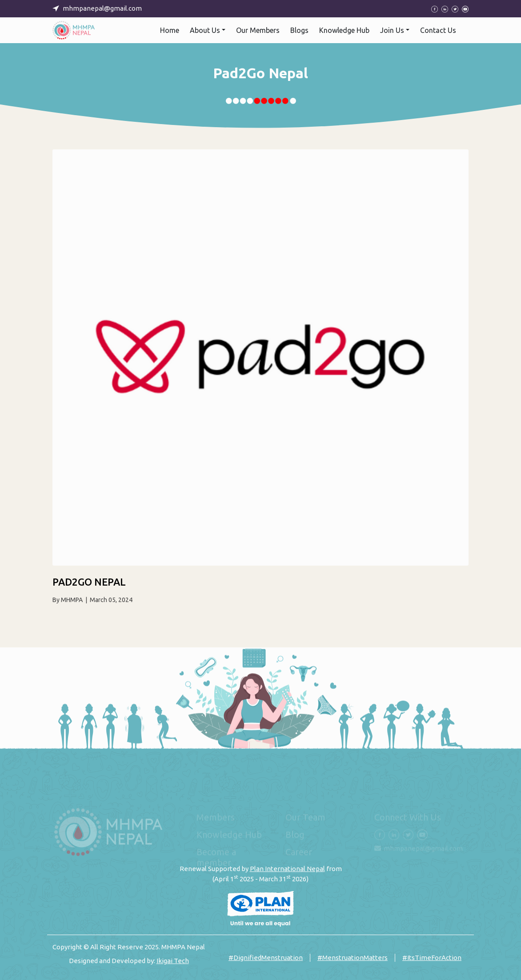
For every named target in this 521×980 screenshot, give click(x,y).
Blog (295, 834)
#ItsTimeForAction (432, 958)
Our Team (305, 817)
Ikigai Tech (173, 961)
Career (299, 852)
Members (216, 817)
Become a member (216, 857)
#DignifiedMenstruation (266, 958)
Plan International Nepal (287, 869)
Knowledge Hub (229, 834)
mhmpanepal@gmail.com (423, 848)
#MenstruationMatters (353, 958)
